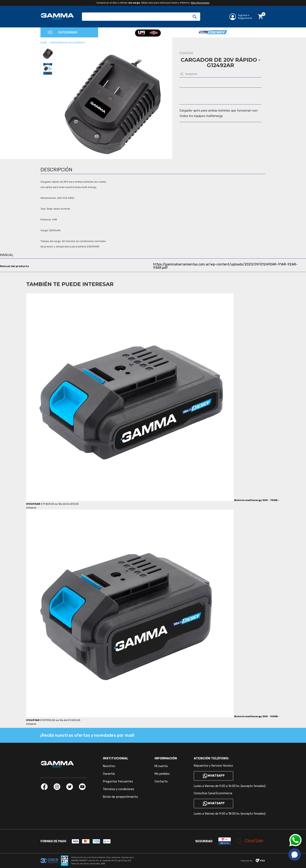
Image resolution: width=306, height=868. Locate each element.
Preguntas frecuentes (118, 781)
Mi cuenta (161, 766)
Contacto (161, 781)
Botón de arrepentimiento (120, 797)
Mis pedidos (162, 774)
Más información (200, 3)
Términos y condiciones (119, 789)
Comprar (31, 508)
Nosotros (109, 766)
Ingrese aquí (127, 857)
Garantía (109, 774)
